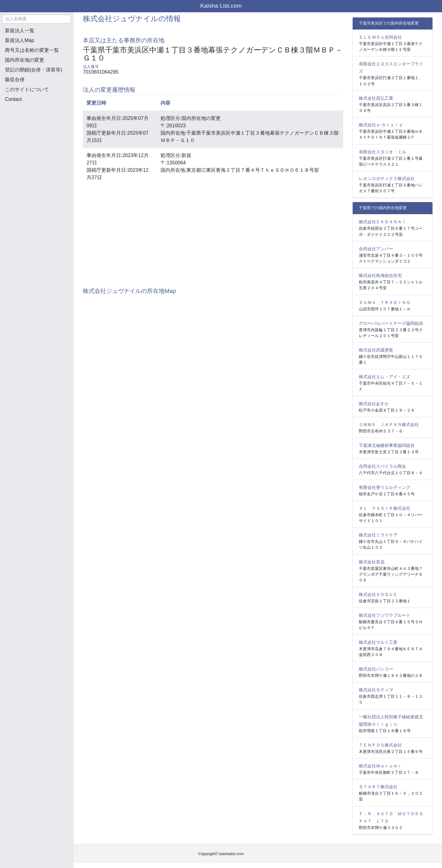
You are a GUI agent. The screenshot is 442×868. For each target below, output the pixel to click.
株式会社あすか (374, 404)
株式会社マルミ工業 (378, 642)
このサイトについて (27, 89)
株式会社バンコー (376, 669)
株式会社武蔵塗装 (376, 350)
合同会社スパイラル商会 (382, 466)
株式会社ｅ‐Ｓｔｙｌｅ (381, 125)
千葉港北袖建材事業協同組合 (387, 445)
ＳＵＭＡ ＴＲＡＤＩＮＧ (385, 302)
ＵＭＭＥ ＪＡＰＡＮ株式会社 (389, 424)
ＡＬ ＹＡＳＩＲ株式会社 (385, 508)
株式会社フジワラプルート (385, 615)
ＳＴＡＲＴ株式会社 (378, 787)
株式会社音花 (372, 562)
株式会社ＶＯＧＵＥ (378, 594)
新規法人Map (19, 40)
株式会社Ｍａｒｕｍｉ (380, 766)
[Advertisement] (37, 140)
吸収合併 (15, 80)
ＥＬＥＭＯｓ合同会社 (380, 37)
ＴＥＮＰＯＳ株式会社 (380, 745)
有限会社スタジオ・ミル (382, 152)
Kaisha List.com (221, 6)
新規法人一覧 (20, 31)
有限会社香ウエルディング (385, 487)
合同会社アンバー (376, 249)
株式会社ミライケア (378, 535)
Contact (13, 99)
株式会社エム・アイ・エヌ (385, 377)
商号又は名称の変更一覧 (32, 50)
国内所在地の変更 (25, 60)
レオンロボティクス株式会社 (387, 179)
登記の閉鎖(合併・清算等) (34, 70)
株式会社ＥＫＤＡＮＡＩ (382, 222)
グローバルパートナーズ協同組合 (391, 323)
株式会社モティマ (376, 690)
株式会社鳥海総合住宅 (380, 275)
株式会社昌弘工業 (376, 98)
